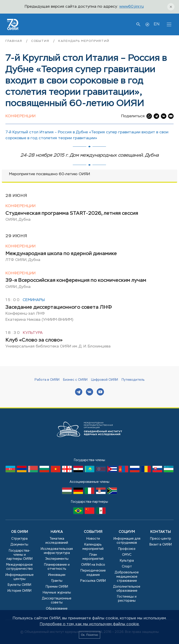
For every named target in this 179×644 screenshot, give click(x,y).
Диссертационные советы (57, 601)
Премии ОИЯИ (57, 587)
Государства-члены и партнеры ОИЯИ (20, 555)
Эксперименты (57, 559)
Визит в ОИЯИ (161, 545)
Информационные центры (20, 577)
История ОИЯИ (19, 591)
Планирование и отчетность (57, 567)
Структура (19, 539)
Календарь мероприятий (84, 41)
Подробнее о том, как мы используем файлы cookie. (90, 624)
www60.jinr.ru (132, 7)
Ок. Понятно (89, 635)
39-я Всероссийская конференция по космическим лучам (76, 280)
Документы (19, 545)
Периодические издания (93, 573)
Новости (93, 539)
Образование (57, 609)
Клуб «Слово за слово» (34, 340)
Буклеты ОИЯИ (19, 585)
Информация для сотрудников (127, 541)
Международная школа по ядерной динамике (61, 254)
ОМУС (127, 555)
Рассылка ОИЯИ (93, 581)
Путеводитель (133, 380)
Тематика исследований (57, 541)
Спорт (127, 567)
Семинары (34, 300)
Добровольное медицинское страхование (127, 577)
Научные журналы (57, 593)
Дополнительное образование (127, 589)
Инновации (57, 575)
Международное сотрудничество (19, 567)
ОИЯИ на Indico (93, 565)
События (41, 41)
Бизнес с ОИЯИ (75, 380)
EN (157, 24)
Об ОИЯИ (20, 532)
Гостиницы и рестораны (127, 599)
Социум (127, 532)
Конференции (20, 116)
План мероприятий (93, 557)
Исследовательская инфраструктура (57, 551)
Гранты (57, 581)
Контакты (161, 532)
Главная (14, 41)
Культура (33, 333)
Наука (57, 532)
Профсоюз (127, 549)
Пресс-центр (161, 539)
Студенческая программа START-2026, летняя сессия (72, 213)
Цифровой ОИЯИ (105, 380)
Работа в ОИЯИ (47, 380)
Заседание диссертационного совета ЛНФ (59, 307)
